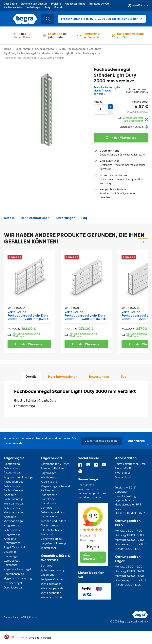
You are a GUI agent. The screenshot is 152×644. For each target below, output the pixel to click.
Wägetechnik (49, 548)
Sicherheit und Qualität (34, 4)
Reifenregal (11, 556)
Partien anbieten (14, 7)
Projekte (56, 4)
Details (9, 218)
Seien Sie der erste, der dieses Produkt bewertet (107, 91)
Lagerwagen (49, 473)
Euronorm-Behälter (53, 468)
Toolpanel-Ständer (52, 579)
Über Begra (10, 4)
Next (143, 242)
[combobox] (48, 19)
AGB (24, 618)
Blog (48, 7)
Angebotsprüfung (75, 4)
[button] (138, 5)
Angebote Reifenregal (18, 569)
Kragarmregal (13, 526)
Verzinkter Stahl (110, 161)
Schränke (47, 508)
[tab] (121, 153)
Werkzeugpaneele (52, 588)
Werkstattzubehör (52, 597)
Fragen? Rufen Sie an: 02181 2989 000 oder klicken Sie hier (99, 19)
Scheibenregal (13, 583)
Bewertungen (65, 218)
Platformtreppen (51, 526)
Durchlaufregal (13, 588)
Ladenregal (48, 575)
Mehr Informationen (35, 218)
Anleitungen (34, 7)
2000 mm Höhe (110, 151)
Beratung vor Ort (99, 4)
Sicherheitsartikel (52, 539)
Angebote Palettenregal (19, 477)
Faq (84, 218)
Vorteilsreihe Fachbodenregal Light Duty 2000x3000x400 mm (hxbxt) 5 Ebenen (85, 316)
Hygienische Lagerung (18, 578)
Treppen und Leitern (54, 521)
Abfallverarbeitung (53, 570)
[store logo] (25, 19)
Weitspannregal (14, 504)
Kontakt (59, 7)
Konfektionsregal (14, 574)
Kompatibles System (113, 189)
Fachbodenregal (14, 482)
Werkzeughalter (51, 593)
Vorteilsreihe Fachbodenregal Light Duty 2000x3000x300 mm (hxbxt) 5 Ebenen (28, 316)
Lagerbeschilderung (53, 543)
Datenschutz (11, 618)
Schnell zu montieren (113, 175)
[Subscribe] (136, 441)
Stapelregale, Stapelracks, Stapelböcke (49, 499)
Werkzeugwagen (51, 584)
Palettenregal (12, 464)
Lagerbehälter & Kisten (55, 464)
